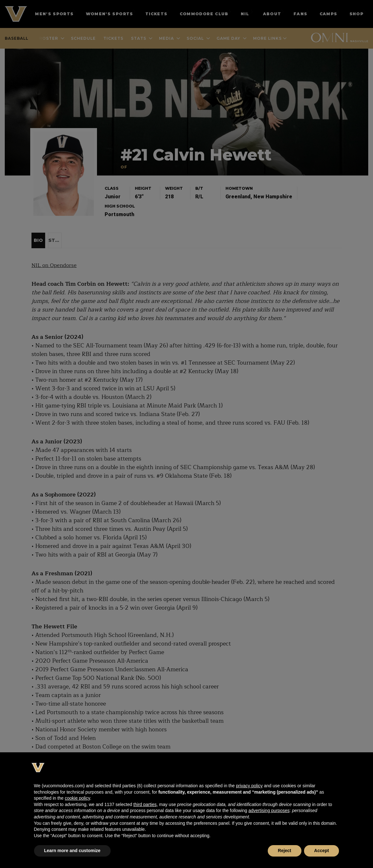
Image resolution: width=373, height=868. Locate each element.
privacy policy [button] (249, 786)
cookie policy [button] (77, 798)
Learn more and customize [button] (72, 851)
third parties (145, 804)
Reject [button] (285, 851)
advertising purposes (269, 810)
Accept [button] (322, 851)
